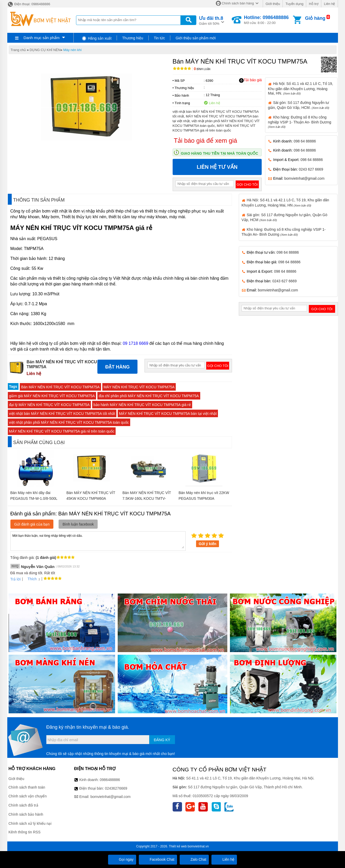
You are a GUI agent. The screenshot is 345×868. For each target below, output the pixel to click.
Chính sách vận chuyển (28, 796)
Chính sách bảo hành (26, 814)
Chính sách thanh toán (27, 787)
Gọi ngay (122, 859)
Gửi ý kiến (208, 544)
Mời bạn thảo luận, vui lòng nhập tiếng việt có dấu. (98, 541)
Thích (30, 579)
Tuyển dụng (294, 4)
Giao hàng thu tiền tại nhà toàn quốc (220, 153)
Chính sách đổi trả (23, 805)
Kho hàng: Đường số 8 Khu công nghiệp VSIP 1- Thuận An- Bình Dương (300, 122)
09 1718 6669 (135, 343)
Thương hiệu (133, 38)
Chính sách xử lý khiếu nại (30, 823)
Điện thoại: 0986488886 (29, 4)
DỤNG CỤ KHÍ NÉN (45, 50)
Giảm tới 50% (211, 20)
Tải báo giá (250, 80)
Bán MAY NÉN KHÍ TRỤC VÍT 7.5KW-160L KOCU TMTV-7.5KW (147, 498)
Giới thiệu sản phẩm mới (196, 38)
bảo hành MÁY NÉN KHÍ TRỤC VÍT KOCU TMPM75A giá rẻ (142, 405)
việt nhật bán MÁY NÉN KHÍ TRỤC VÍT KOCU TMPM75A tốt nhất (62, 414)
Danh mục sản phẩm (41, 38)
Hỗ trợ (314, 4)
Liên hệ (329, 4)
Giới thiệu (273, 4)
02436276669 (116, 788)
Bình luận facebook (78, 524)
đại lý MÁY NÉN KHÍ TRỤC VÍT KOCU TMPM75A (49, 405)
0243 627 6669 (311, 169)
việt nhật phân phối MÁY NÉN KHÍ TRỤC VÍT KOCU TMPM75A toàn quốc (69, 422)
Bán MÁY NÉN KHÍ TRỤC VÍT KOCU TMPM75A (60, 387)
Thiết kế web (178, 846)
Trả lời (16, 579)
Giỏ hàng (315, 18)
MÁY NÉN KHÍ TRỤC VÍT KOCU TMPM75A (139, 387)
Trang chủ (18, 50)
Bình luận (202, 69)
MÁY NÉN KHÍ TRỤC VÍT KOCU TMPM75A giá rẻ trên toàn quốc (62, 431)
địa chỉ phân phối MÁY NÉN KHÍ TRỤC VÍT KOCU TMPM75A (149, 396)
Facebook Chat (158, 859)
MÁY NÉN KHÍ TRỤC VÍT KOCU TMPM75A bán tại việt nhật (168, 414)
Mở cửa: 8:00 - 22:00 (266, 20)
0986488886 (110, 780)
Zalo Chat (194, 859)
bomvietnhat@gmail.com (304, 178)
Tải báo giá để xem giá (206, 140)
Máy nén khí (73, 50)
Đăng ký (162, 740)
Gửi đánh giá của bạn (32, 524)
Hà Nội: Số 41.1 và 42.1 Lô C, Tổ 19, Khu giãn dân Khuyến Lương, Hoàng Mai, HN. (300, 88)
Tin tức (159, 38)
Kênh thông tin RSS (25, 832)
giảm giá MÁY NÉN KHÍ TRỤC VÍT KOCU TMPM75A (52, 396)
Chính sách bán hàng (238, 3)
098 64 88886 (305, 141)
